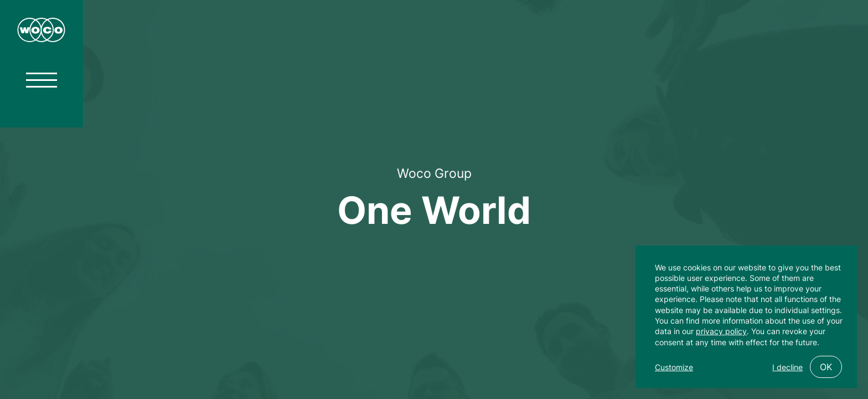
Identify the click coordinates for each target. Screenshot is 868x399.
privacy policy (721, 331)
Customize (674, 367)
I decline (787, 367)
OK (826, 367)
